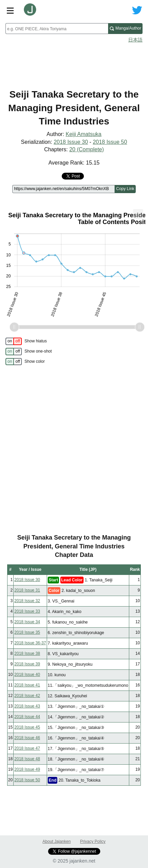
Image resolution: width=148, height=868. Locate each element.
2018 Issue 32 (27, 601)
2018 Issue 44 (27, 717)
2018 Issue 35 (27, 632)
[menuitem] (138, 214)
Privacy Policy (93, 841)
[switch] (14, 341)
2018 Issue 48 (27, 759)
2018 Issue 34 (27, 622)
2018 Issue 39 (27, 664)
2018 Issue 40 (27, 675)
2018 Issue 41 (27, 685)
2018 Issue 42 (27, 696)
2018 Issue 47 (27, 748)
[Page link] (63, 189)
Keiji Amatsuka (84, 134)
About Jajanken (57, 841)
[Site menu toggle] (10, 10)
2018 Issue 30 (71, 142)
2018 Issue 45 (27, 727)
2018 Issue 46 (27, 738)
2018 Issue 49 (27, 769)
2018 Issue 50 (110, 142)
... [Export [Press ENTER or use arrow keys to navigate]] (138, 213)
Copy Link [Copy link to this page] (125, 189)
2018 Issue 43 (27, 706)
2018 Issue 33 (27, 611)
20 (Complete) (86, 149)
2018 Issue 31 (27, 590)
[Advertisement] (74, 63)
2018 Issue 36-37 (30, 643)
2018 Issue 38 (27, 653)
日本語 (135, 40)
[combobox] (57, 29)
